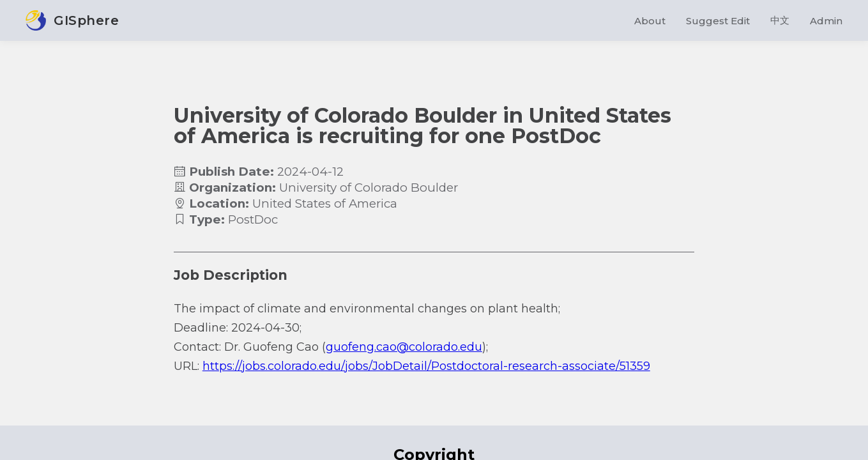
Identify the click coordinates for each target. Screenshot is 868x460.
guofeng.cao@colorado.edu (404, 347)
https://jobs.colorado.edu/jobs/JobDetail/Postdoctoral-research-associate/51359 (426, 366)
